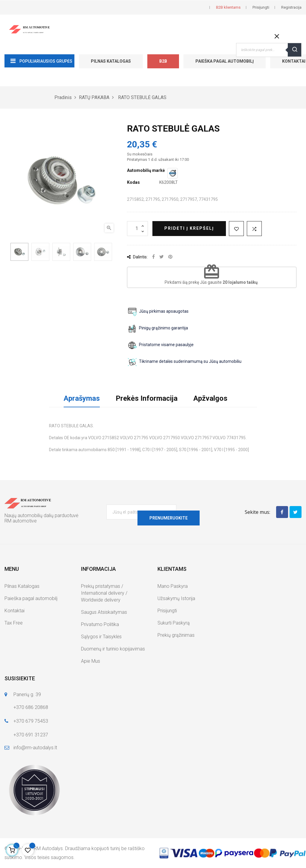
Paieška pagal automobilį (225, 61)
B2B (163, 61)
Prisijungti (167, 611)
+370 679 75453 (31, 721)
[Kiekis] (137, 229)
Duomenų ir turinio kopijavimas (113, 649)
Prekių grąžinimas (176, 635)
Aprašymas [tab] (82, 398)
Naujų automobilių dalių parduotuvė (41, 515)
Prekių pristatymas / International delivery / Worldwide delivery (104, 593)
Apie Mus (91, 661)
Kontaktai (14, 611)
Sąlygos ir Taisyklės (101, 637)
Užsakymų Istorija (176, 598)
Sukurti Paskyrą (174, 623)
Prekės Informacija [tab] (147, 398)
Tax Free (14, 623)
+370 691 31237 (31, 735)
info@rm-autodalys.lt (35, 748)
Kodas (133, 182)
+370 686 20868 (31, 707)
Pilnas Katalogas (111, 61)
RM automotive (21, 521)
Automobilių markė (146, 170)
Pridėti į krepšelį (189, 228)
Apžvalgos (210, 398)
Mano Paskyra (173, 586)
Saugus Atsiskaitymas (104, 612)
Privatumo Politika (100, 624)
